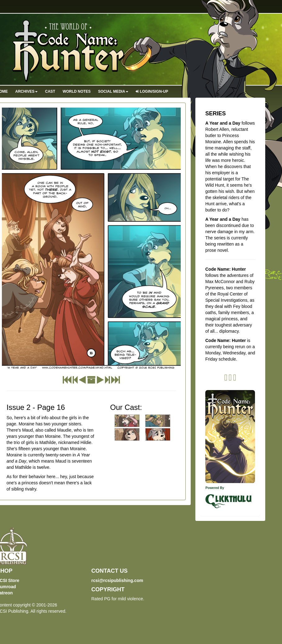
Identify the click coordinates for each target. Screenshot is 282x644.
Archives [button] (26, 91)
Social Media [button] (113, 91)
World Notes (77, 91)
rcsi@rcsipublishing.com (117, 580)
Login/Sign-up (152, 91)
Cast (50, 91)
